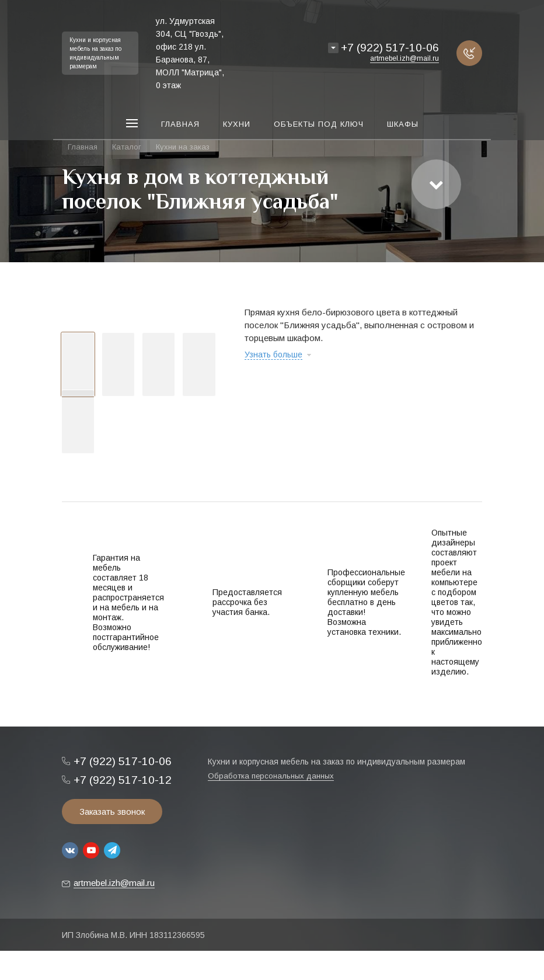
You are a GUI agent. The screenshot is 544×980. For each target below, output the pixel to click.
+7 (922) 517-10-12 (123, 780)
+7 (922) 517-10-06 (390, 48)
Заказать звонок (112, 812)
